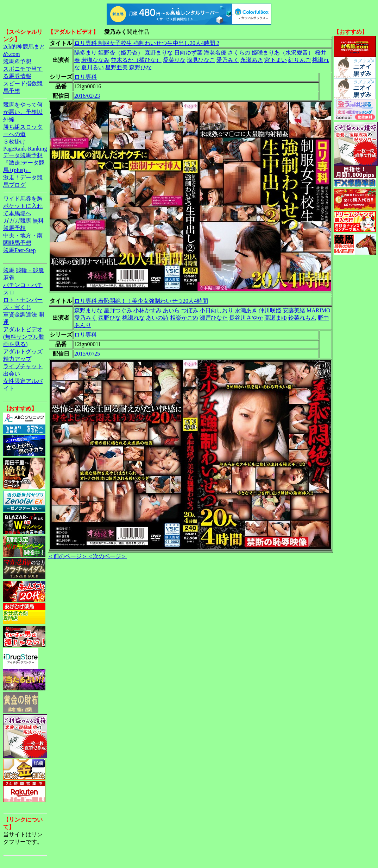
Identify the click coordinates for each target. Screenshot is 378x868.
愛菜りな (174, 60)
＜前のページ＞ (68, 556)
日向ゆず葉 (188, 53)
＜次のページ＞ (107, 556)
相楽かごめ (184, 318)
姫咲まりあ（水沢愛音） (283, 53)
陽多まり (86, 53)
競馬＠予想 (17, 61)
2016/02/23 (87, 96)
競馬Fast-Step (19, 250)
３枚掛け (14, 142)
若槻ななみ (95, 60)
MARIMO (319, 310)
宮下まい (276, 60)
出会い (12, 374)
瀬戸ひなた (214, 318)
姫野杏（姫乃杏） (121, 53)
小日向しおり (216, 310)
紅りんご (300, 60)
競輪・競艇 (30, 270)
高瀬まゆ (276, 318)
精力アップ (17, 359)
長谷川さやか (246, 318)
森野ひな (140, 67)
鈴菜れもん (302, 318)
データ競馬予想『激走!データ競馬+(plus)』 (24, 163)
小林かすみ (147, 310)
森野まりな (159, 53)
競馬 (9, 270)
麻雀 (9, 278)
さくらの (239, 53)
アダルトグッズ (23, 352)
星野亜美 (116, 67)
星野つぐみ (118, 310)
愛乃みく (228, 60)
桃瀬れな (133, 318)
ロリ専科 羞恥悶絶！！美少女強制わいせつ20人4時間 (141, 301)
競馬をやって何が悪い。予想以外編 (23, 112)
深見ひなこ (201, 60)
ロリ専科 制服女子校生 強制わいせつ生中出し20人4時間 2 (147, 43)
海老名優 (215, 53)
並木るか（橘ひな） (136, 60)
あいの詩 (157, 318)
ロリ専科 (86, 77)
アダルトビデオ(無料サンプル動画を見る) (24, 337)
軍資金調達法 (20, 315)
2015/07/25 (87, 354)
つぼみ (190, 310)
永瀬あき (252, 60)
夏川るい (93, 67)
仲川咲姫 (270, 310)
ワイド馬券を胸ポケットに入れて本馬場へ (23, 206)
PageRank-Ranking (25, 149)
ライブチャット (23, 366)
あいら (171, 310)
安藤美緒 (294, 310)
